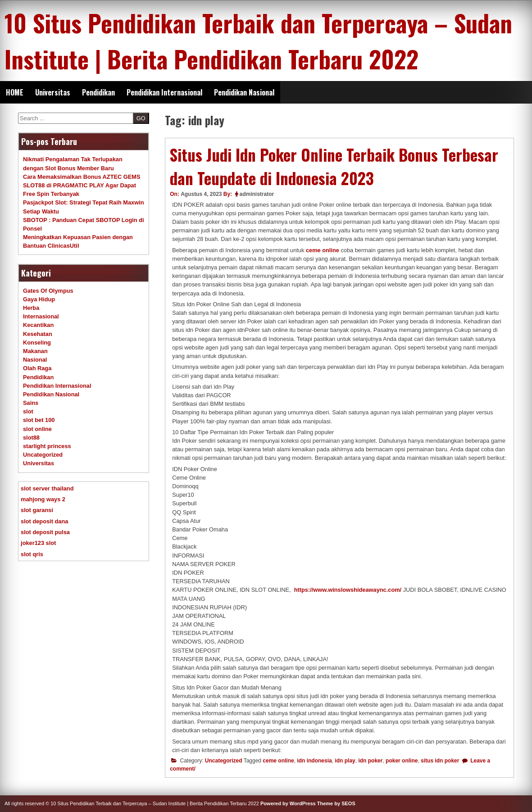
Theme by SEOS (336, 803)
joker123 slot (38, 543)
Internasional (41, 316)
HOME (15, 92)
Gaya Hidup (39, 299)
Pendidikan (98, 92)
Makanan (35, 351)
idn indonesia (314, 761)
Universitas (53, 92)
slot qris (32, 554)
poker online (402, 761)
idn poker (370, 761)
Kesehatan (38, 334)
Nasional (35, 360)
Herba (31, 308)
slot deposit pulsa (45, 532)
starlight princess (47, 446)
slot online (37, 429)
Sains (31, 403)
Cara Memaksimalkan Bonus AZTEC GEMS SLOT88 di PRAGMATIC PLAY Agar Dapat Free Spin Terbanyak (82, 185)
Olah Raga (37, 368)
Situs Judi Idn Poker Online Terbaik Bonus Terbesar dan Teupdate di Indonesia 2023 (334, 166)
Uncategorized (224, 761)
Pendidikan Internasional (164, 92)
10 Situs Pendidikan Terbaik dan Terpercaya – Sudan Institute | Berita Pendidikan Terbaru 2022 (258, 41)
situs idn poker (440, 761)
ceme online (323, 250)
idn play (345, 761)
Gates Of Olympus (48, 291)
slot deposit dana (44, 521)
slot (28, 411)
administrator (257, 194)
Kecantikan (38, 325)
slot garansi (37, 510)
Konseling (37, 342)
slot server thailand (47, 488)
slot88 (31, 438)
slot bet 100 (39, 420)
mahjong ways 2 (43, 499)
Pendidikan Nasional (244, 92)
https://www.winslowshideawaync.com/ (348, 590)
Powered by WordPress (288, 803)
